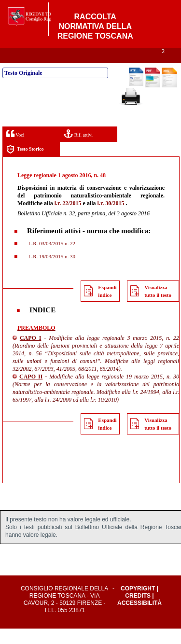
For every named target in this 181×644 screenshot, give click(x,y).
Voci (15, 149)
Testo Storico (25, 165)
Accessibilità (139, 618)
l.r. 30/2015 (111, 219)
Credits (138, 611)
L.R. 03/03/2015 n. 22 (51, 259)
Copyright (138, 604)
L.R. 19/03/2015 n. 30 (51, 272)
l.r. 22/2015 (68, 219)
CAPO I (31, 353)
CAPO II (31, 392)
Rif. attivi (78, 149)
